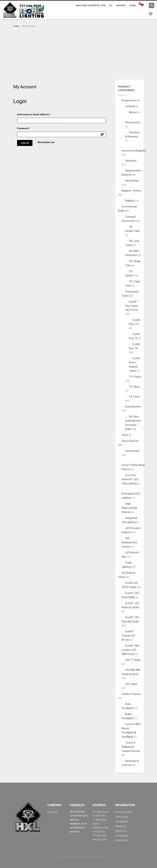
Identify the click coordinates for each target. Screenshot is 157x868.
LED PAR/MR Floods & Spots (131, 672)
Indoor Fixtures (130, 441)
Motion (133, 112)
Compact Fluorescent (129, 219)
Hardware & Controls (130, 763)
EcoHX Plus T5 (134, 336)
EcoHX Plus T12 (134, 322)
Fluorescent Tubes (130, 294)
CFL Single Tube (133, 263)
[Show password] (102, 134)
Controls (130, 106)
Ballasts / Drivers (131, 191)
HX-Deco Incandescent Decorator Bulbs (133, 423)
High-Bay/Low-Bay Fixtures (129, 508)
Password (29, 128)
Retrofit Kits (132, 181)
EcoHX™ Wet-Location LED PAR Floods (131, 650)
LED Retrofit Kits (130, 555)
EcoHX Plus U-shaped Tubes (134, 365)
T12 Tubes (135, 377)
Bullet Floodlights (128, 716)
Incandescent (133, 407)
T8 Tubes (134, 397)
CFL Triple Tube (133, 284)
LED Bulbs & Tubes (127, 575)
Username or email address (39, 114)
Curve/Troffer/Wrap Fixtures (133, 467)
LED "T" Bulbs (133, 660)
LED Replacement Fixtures (129, 542)
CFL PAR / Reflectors (133, 253)
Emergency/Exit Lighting (131, 496)
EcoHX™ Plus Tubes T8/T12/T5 (132, 306)
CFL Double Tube (132, 229)
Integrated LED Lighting (129, 520)
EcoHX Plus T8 (134, 346)
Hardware (131, 161)
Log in (25, 143)
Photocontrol (133, 122)
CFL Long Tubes (132, 243)
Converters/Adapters (134, 151)
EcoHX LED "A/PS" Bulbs (130, 585)
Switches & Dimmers (132, 134)
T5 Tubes (134, 387)
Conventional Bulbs (127, 209)
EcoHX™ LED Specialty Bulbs (130, 619)
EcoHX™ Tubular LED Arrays (128, 636)
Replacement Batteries (131, 173)
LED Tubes (131, 684)
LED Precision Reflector (131, 530)
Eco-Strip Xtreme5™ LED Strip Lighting (130, 479)
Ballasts (130, 201)
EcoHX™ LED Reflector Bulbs (130, 605)
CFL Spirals (129, 273)
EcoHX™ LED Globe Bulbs (130, 595)
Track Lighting (127, 565)
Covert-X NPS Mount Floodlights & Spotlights (131, 730)
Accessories (129, 100)
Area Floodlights (128, 706)
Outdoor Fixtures (131, 694)
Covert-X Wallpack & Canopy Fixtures (131, 747)
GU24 (125, 435)
